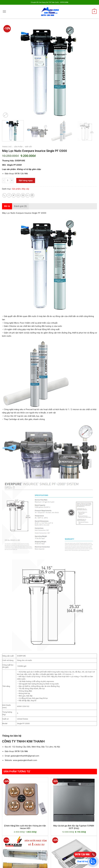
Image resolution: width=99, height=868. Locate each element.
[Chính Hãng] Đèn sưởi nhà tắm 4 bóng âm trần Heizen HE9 (25, 827)
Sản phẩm (18, 147)
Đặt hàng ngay (26, 180)
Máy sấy (29, 147)
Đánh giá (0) (20, 206)
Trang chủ (7, 147)
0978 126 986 (82, 854)
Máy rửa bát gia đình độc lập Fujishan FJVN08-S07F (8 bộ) (74, 827)
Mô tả (7, 206)
